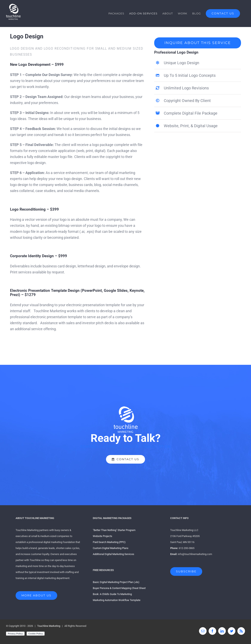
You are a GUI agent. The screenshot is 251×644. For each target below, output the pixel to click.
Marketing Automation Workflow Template (117, 600)
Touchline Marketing (49, 626)
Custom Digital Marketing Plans (111, 548)
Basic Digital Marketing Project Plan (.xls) (116, 582)
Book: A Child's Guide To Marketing (112, 594)
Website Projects (102, 536)
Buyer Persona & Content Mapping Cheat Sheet (119, 588)
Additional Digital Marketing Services (113, 554)
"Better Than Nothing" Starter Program (114, 530)
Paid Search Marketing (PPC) (109, 542)
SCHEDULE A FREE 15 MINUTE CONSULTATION (126, 446)
